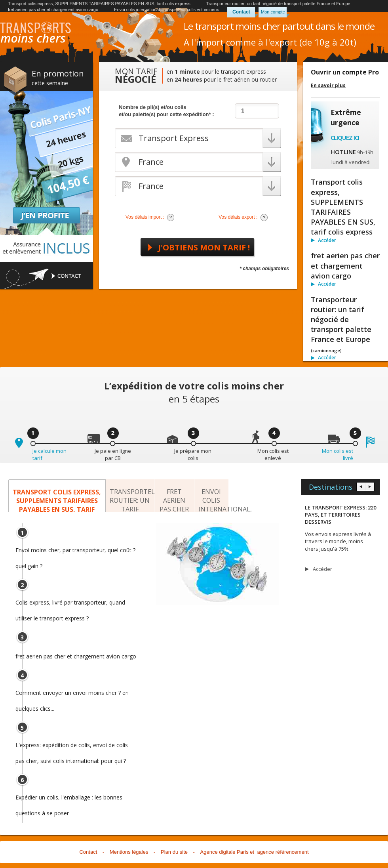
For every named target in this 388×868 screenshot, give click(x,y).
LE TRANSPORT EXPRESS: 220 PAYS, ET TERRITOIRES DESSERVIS (340, 515)
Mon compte (273, 12)
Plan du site (174, 852)
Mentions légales (129, 852)
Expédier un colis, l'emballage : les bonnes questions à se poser (69, 799)
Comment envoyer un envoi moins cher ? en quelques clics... (72, 695)
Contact (241, 12)
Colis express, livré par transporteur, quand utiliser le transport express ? (70, 605)
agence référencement (283, 852)
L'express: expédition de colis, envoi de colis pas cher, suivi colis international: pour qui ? (72, 747)
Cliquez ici (345, 137)
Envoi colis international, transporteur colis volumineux (166, 10)
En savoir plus (328, 86)
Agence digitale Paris (224, 852)
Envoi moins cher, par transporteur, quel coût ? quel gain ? (75, 552)
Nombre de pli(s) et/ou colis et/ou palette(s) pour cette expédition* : (166, 111)
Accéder (327, 240)
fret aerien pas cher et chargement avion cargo (53, 10)
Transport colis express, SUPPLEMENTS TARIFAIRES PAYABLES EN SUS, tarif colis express (99, 4)
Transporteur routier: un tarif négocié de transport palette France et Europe (278, 4)
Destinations (331, 487)
